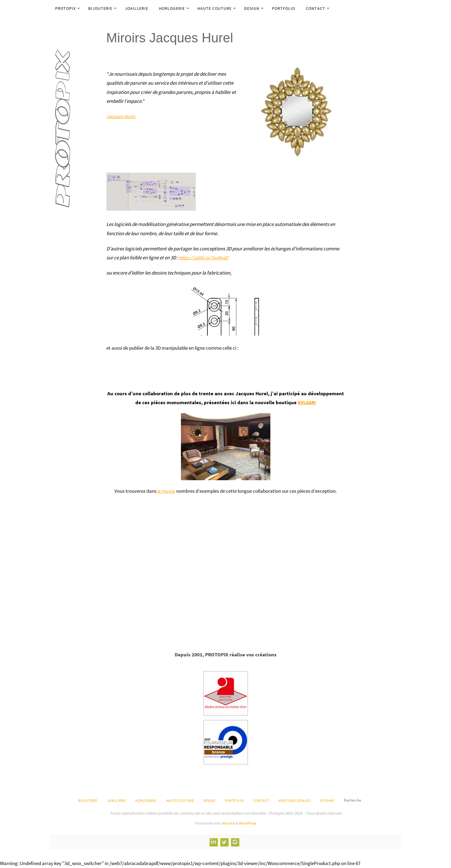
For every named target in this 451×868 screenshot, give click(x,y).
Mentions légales (295, 800)
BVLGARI (307, 402)
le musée (166, 491)
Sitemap (327, 800)
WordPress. (248, 823)
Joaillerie (116, 800)
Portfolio (234, 800)
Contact (261, 800)
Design (209, 800)
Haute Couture (180, 800)
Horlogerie (146, 800)
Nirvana (228, 823)
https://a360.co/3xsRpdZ (205, 258)
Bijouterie (88, 800)
